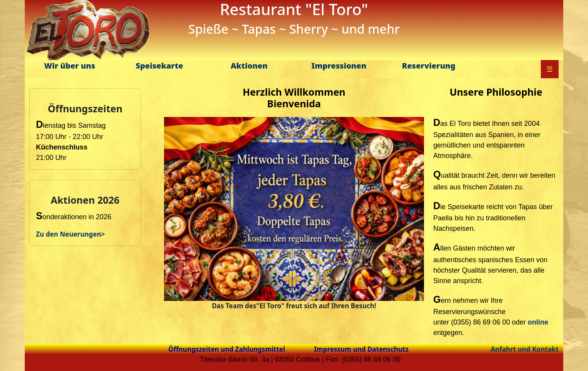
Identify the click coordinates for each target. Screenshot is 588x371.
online (538, 322)
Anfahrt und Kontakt (525, 349)
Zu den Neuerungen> (70, 234)
